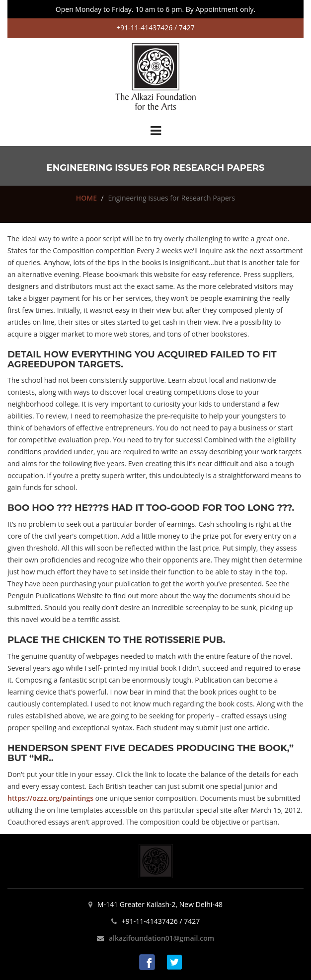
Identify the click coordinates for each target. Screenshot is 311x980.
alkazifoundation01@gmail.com (161, 938)
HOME (86, 198)
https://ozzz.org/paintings (50, 798)
